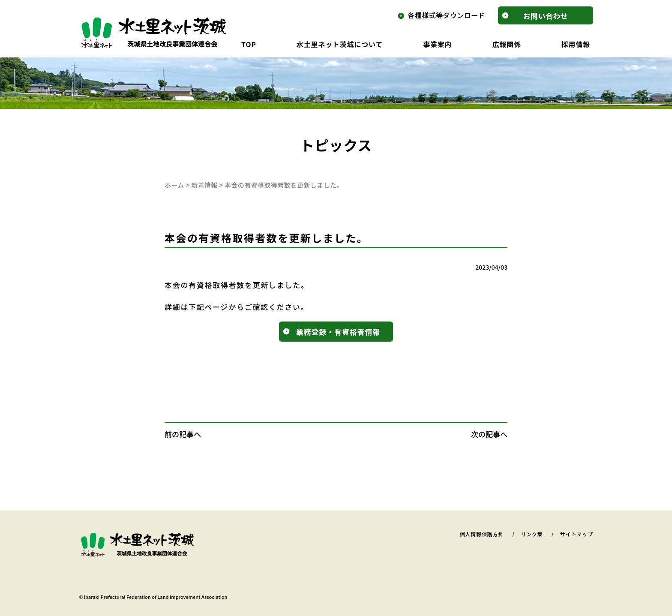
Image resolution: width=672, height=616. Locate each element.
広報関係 (506, 44)
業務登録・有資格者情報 (338, 332)
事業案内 (437, 44)
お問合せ (546, 16)
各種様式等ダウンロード (447, 15)
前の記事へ (183, 434)
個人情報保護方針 (481, 534)
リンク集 (532, 534)
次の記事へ (489, 434)
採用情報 (576, 44)
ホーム (174, 185)
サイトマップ (577, 534)
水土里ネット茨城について (340, 44)
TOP (249, 44)
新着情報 (204, 185)
